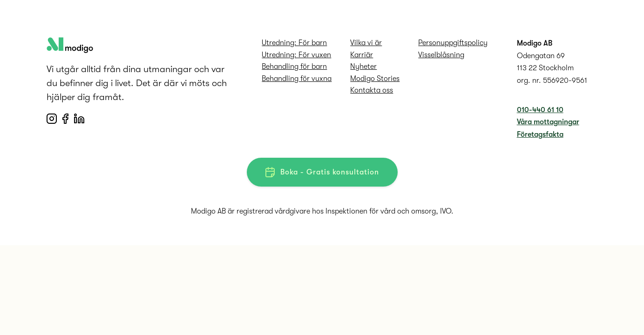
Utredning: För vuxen (296, 55)
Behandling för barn (294, 67)
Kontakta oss (372, 90)
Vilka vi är (366, 43)
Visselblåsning (441, 55)
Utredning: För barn (294, 43)
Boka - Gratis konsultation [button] (322, 172)
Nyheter (363, 67)
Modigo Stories (375, 79)
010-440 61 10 (540, 110)
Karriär (362, 55)
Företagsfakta (540, 134)
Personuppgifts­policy (453, 43)
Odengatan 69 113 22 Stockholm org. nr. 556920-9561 (552, 68)
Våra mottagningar (548, 122)
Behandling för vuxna (297, 79)
